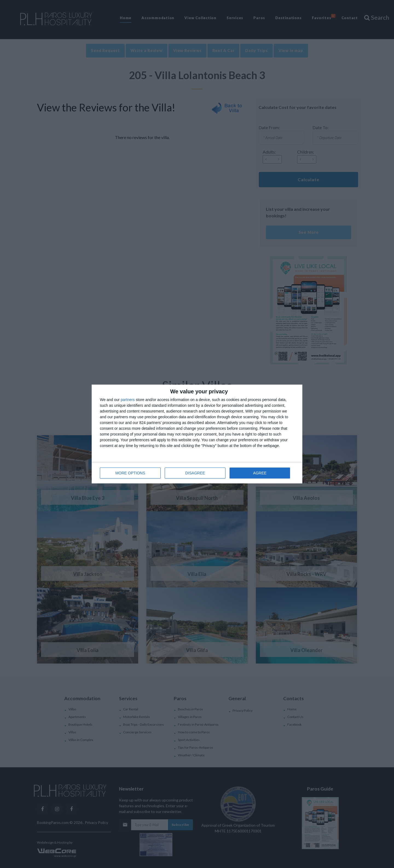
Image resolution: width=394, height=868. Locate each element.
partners (128, 400)
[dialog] (197, 434)
